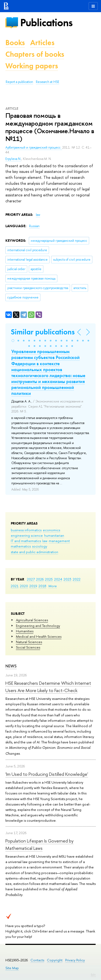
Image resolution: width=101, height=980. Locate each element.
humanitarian (54, 535)
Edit (93, 975)
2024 (58, 579)
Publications (46, 23)
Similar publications (43, 332)
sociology (40, 546)
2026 (40, 579)
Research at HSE (48, 82)
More (53, 586)
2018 (42, 586)
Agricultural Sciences (32, 620)
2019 (33, 586)
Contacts (37, 960)
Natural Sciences (29, 642)
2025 (49, 579)
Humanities (25, 631)
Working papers (32, 66)
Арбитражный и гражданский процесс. (34, 147)
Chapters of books (35, 54)
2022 (77, 579)
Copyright (55, 960)
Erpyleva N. (13, 159)
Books (15, 43)
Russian (34, 226)
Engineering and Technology (38, 626)
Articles (42, 43)
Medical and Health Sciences (39, 636)
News (11, 666)
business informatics (26, 530)
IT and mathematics (26, 541)
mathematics (21, 546)
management (59, 541)
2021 (15, 586)
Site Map (12, 968)
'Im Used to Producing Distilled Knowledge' (47, 774)
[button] (13, 341)
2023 (67, 579)
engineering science (27, 535)
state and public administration (34, 552)
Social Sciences (28, 647)
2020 (24, 586)
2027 (31, 579)
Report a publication (19, 82)
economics (51, 530)
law (45, 541)
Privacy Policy (75, 960)
